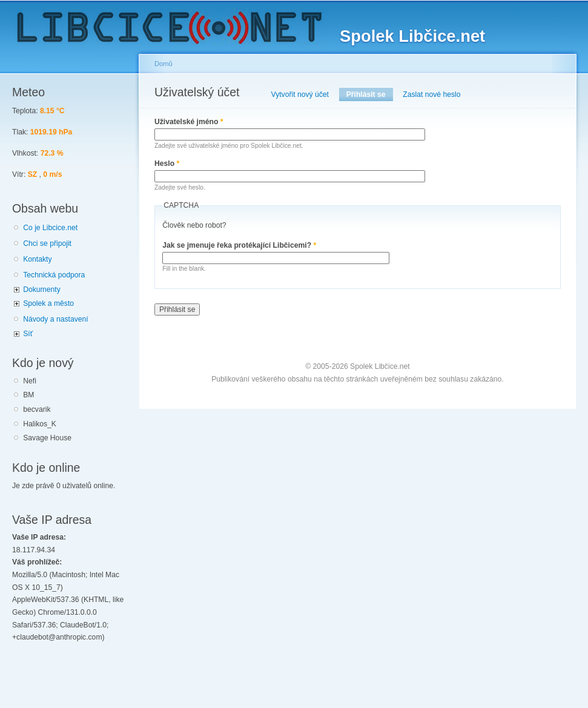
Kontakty (37, 259)
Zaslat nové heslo (431, 94)
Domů (164, 64)
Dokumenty (41, 289)
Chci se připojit (47, 243)
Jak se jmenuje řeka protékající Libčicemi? (239, 245)
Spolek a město (48, 303)
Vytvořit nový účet (300, 94)
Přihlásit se (370, 94)
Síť (28, 334)
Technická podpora (54, 275)
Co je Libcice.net (50, 228)
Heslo (167, 164)
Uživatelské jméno (189, 122)
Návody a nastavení (55, 319)
